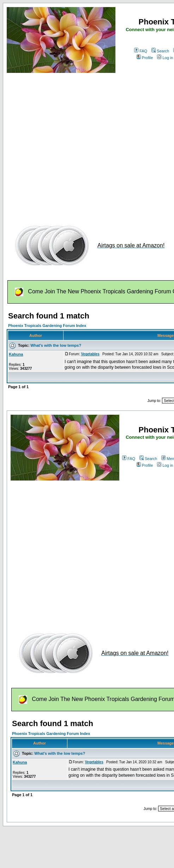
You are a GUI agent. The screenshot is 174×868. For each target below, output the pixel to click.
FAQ (141, 51)
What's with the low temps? (56, 345)
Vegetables (90, 354)
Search (160, 51)
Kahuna (16, 354)
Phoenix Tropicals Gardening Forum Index (47, 326)
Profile (145, 58)
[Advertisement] (66, 145)
